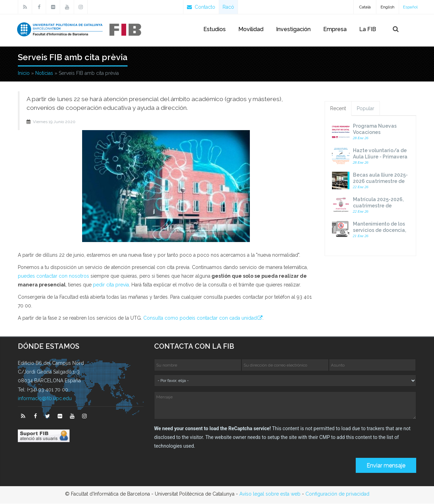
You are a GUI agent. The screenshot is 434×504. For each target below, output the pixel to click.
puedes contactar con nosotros (53, 276)
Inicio (24, 73)
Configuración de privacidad (337, 494)
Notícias (44, 73)
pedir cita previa (111, 285)
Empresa (335, 29)
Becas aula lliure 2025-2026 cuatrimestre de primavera (380, 182)
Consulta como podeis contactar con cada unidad (200, 318)
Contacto (201, 7)
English (388, 7)
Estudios (215, 29)
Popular (366, 109)
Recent (338, 109)
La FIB (368, 29)
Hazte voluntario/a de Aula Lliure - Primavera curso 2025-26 (380, 157)
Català (365, 7)
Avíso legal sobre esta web (270, 494)
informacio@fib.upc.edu (45, 399)
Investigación (293, 29)
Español (410, 7)
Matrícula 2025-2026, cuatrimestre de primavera (378, 206)
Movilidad (251, 29)
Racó (228, 7)
